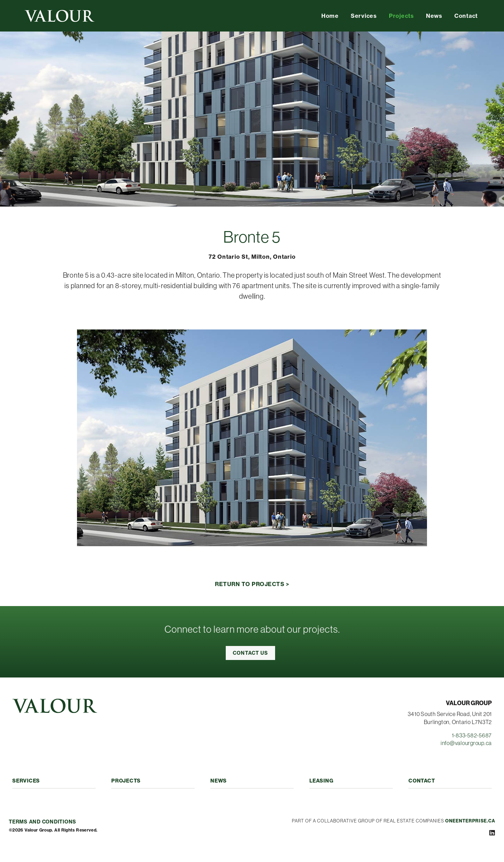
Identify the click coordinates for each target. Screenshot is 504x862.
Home (330, 16)
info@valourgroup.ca (466, 743)
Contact (466, 16)
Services (364, 16)
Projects (401, 16)
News (434, 16)
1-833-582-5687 (472, 735)
